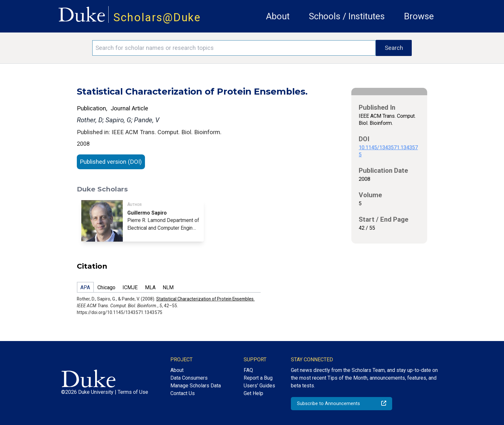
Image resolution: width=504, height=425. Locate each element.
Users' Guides (259, 386)
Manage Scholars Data (196, 386)
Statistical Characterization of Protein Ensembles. (205, 299)
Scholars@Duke (157, 17)
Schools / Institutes (347, 16)
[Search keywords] (234, 48)
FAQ (248, 370)
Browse (419, 16)
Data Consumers (189, 378)
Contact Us (183, 393)
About (278, 16)
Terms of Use (133, 392)
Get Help (253, 393)
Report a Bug (258, 378)
